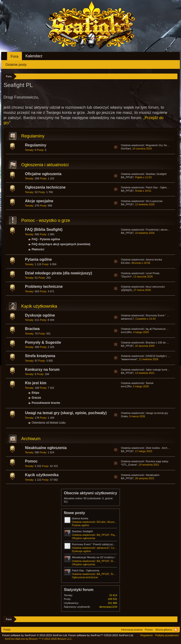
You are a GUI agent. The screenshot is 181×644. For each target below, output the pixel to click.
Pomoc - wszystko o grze (46, 220)
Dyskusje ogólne (40, 315)
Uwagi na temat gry (157, 413)
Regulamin (147, 635)
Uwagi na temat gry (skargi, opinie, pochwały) (66, 413)
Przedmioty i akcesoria (159, 230)
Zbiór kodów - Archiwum (159, 448)
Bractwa (32, 329)
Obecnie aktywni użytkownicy (90, 493)
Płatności (38, 249)
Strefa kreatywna (40, 356)
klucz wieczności (155, 287)
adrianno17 (127, 319)
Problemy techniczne (44, 287)
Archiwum (31, 439)
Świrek (150, 383)
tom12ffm (126, 332)
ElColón (125, 263)
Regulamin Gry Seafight (159, 145)
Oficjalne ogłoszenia (43, 174)
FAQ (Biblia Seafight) (44, 229)
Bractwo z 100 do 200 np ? (161, 343)
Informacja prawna (132, 630)
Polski (7, 630)
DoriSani (126, 149)
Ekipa (35, 393)
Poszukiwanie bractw (46, 403)
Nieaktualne (152, 475)
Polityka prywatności (167, 635)
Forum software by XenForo (35, 635)
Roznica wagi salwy (157, 461)
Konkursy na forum (42, 369)
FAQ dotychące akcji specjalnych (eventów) (61, 244)
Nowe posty (74, 513)
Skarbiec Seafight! (156, 174)
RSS (116, 147)
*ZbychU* (126, 277)
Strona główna (164, 630)
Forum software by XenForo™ (101, 635)
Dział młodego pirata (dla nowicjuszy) (58, 273)
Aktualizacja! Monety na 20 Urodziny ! (94, 557)
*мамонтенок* (129, 359)
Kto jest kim (36, 383)
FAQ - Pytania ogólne (46, 239)
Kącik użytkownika (39, 306)
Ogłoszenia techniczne (45, 187)
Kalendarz (34, 56)
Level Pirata (152, 273)
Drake (124, 416)
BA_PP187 (127, 177)
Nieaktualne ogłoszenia (46, 448)
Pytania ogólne (38, 259)
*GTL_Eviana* (129, 465)
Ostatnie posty (16, 65)
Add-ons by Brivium (39, 639)
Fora (14, 56)
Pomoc (31, 461)
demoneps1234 (108, 607)
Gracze (36, 398)
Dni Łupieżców (154, 201)
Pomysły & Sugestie (43, 342)
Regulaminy (33, 136)
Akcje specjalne (39, 201)
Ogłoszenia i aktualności (45, 165)
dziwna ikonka (154, 260)
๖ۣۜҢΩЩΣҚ (126, 290)
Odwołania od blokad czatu (49, 423)
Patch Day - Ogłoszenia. (160, 187)
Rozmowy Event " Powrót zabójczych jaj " (96, 544)
